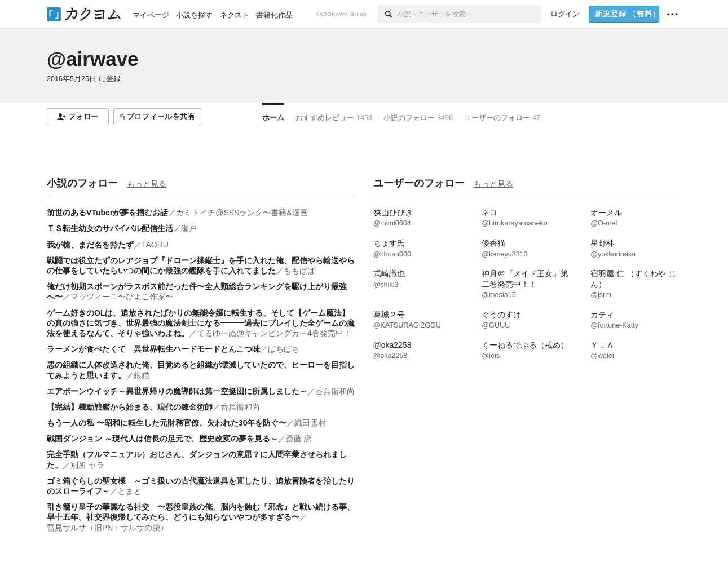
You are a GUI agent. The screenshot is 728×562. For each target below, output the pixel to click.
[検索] (388, 14)
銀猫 (142, 375)
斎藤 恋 (299, 439)
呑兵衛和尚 (335, 391)
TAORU (155, 245)
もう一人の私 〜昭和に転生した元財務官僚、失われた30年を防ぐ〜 (167, 423)
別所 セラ (87, 465)
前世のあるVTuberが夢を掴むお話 (107, 213)
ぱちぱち (284, 349)
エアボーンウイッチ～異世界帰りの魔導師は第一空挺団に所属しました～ (177, 391)
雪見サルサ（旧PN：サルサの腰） (107, 528)
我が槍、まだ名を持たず (90, 245)
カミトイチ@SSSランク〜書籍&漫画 (242, 213)
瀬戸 (189, 228)
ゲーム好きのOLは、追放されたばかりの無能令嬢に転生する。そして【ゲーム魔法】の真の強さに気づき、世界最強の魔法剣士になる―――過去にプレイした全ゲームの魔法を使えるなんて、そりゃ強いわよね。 (201, 323)
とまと (130, 491)
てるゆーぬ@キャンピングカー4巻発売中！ (274, 333)
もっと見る (147, 184)
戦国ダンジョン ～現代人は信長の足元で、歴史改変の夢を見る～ (162, 439)
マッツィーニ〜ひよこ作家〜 (122, 297)
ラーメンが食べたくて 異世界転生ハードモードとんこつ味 (153, 349)
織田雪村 (310, 423)
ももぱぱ (299, 271)
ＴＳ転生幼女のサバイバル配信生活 (110, 228)
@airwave (93, 59)
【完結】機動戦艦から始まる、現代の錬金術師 (130, 407)
